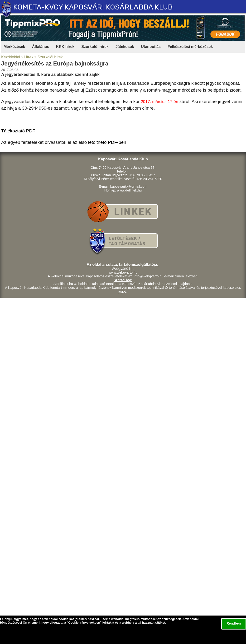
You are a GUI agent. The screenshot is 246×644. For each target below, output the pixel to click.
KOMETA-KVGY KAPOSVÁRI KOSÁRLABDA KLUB (93, 7)
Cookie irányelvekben (84, 623)
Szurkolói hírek (95, 47)
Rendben (234, 623)
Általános (41, 47)
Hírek (29, 57)
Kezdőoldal (11, 57)
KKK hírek (65, 47)
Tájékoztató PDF (18, 131)
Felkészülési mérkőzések (190, 47)
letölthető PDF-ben (107, 142)
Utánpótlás (151, 47)
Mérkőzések (14, 47)
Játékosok (125, 47)
